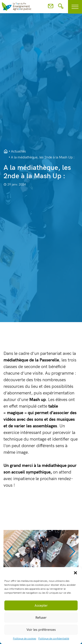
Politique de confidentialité (54, 639)
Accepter (41, 606)
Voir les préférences (41, 630)
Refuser (41, 618)
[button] (75, 573)
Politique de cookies (24, 639)
